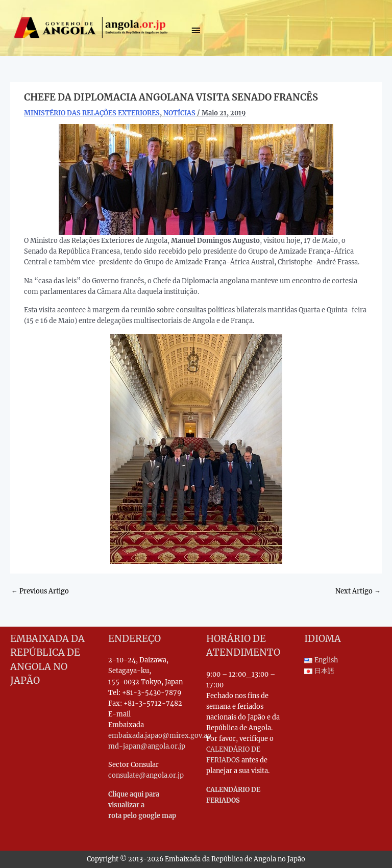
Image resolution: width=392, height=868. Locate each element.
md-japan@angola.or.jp (147, 746)
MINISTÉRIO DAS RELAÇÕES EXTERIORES (92, 113)
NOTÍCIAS (179, 113)
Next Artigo (358, 591)
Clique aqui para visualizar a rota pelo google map (142, 805)
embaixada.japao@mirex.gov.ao (160, 735)
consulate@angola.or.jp (146, 775)
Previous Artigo (40, 591)
